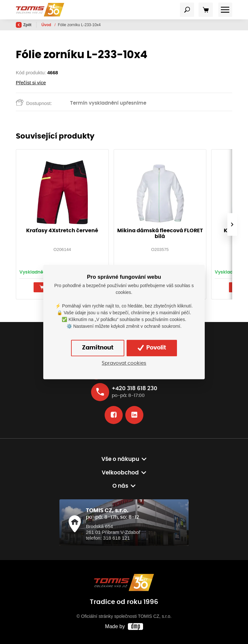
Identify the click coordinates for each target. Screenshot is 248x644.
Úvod (47, 25)
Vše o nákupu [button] (120, 459)
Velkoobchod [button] (120, 473)
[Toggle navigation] (187, 10)
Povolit (152, 348)
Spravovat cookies (124, 363)
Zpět (24, 25)
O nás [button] (120, 486)
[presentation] (232, 224)
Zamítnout (98, 348)
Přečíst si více (31, 83)
